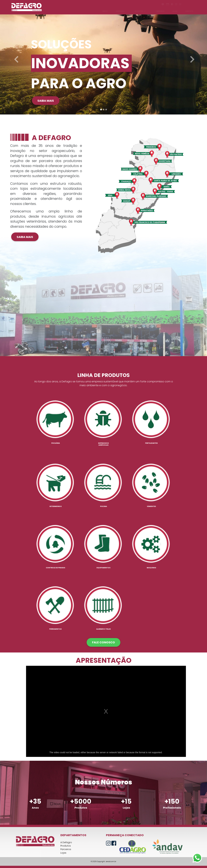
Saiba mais (46, 101)
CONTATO (189, 11)
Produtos (66, 846)
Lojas (63, 853)
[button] (16, 57)
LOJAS (175, 11)
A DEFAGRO (120, 11)
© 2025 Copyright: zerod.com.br (103, 862)
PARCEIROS (160, 11)
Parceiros (66, 849)
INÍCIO (105, 11)
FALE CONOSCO (103, 642)
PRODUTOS (140, 11)
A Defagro (66, 842)
